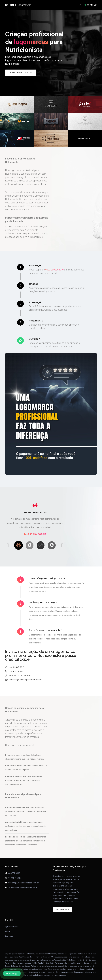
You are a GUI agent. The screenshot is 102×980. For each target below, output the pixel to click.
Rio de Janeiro (77, 956)
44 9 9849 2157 (73, 663)
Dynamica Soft (12, 923)
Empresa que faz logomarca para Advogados (46, 956)
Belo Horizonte (19, 959)
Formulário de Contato (77, 672)
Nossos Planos (63, 905)
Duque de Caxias (12, 962)
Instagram (10, 932)
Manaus (28, 959)
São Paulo (67, 956)
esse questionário (55, 270)
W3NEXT (9, 927)
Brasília (86, 956)
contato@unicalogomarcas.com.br (82, 676)
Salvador (92, 956)
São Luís (77, 959)
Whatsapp (12, 974)
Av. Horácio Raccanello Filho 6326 (23, 884)
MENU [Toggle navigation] (92, 5)
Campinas (69, 959)
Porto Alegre (60, 959)
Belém (52, 959)
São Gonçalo (85, 959)
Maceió (94, 959)
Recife (40, 959)
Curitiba (34, 959)
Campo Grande (24, 962)
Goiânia (46, 959)
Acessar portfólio (21, 73)
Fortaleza (9, 959)
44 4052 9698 (14, 869)
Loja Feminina (43, 950)
